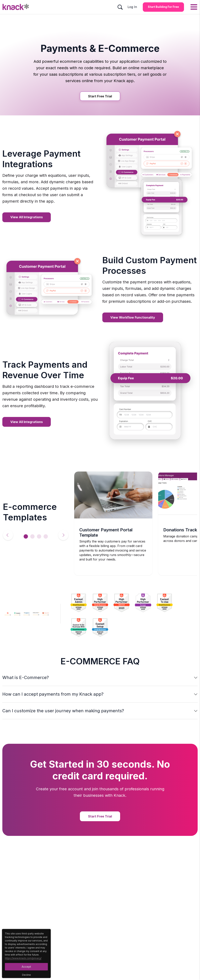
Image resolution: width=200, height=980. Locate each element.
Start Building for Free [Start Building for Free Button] (163, 7)
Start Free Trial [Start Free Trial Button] (100, 96)
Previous (8, 535)
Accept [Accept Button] (26, 967)
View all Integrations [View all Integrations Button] (27, 217)
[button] (100, 678)
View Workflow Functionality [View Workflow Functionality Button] (133, 317)
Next (63, 535)
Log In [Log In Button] (132, 7)
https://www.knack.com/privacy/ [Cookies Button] (23, 958)
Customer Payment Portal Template (106, 532)
